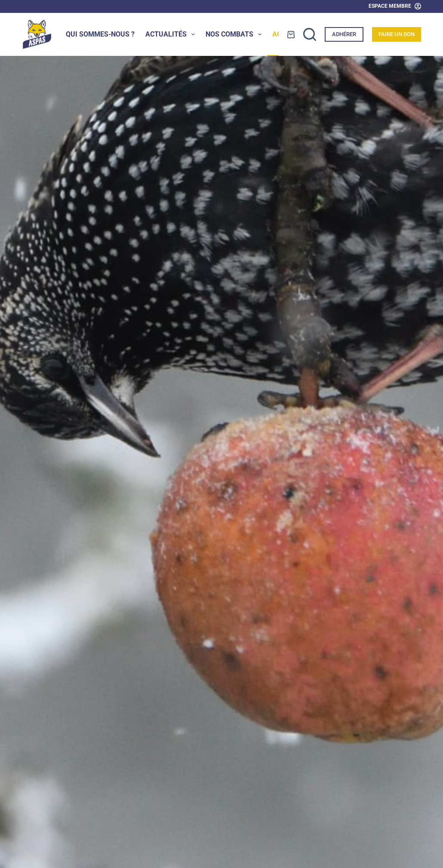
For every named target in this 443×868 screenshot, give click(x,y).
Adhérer (344, 34)
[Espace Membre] (395, 6)
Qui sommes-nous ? (100, 34)
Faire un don (397, 34)
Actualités (172, 34)
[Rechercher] (310, 34)
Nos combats (235, 34)
